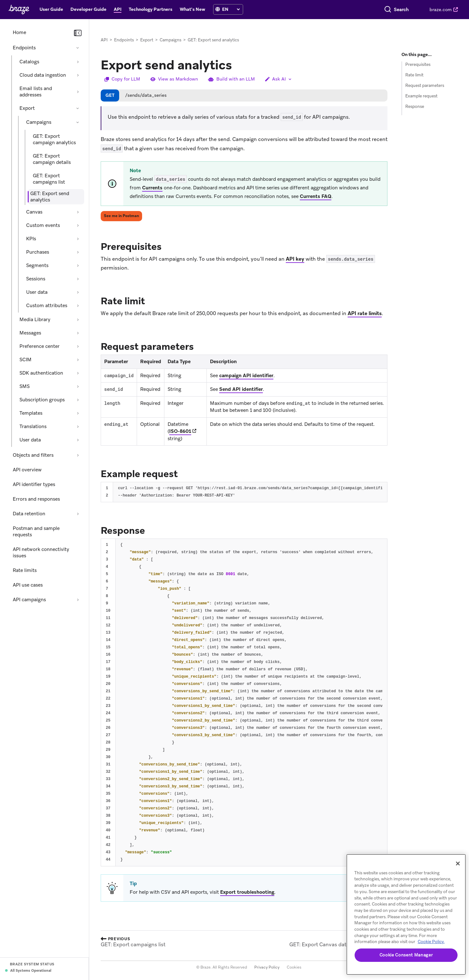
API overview (27, 470)
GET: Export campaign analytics (54, 139)
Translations (33, 427)
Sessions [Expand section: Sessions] (36, 279)
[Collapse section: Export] (78, 108)
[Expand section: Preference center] (78, 346)
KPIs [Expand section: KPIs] (31, 239)
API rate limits (365, 313)
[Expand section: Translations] (78, 427)
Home (19, 32)
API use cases (28, 585)
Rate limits (25, 570)
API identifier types (34, 484)
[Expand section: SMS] (78, 386)
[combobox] (374, 10)
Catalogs (29, 62)
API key (295, 259)
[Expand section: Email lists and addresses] (78, 92)
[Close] (458, 864)
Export (27, 108)
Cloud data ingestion (43, 75)
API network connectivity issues (41, 553)
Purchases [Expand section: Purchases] (38, 252)
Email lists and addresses (36, 92)
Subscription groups (42, 400)
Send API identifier (241, 389)
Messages (30, 333)
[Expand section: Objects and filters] (78, 455)
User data (30, 440)
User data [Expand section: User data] (37, 292)
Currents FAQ (316, 196)
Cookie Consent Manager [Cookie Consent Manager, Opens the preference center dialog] (406, 955)
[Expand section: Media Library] (78, 320)
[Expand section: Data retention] (78, 514)
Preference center (40, 346)
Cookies (294, 967)
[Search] (335, 10)
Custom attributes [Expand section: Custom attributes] (47, 306)
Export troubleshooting (247, 892)
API (104, 40)
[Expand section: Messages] (78, 333)
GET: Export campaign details (52, 159)
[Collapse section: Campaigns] (78, 122)
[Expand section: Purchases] (78, 252)
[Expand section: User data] (78, 292)
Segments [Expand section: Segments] (37, 265)
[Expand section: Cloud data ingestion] (78, 75)
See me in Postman (121, 216)
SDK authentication (41, 373)
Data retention (29, 514)
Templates (31, 413)
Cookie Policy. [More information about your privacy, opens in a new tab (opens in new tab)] (431, 942)
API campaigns (29, 600)
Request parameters (425, 85)
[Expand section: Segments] (78, 265)
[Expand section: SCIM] (78, 360)
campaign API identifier (246, 376)
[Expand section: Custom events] (78, 225)
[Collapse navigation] (78, 33)
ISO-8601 (180, 431)
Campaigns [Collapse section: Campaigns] (39, 122)
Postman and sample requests (36, 532)
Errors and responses (36, 499)
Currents (152, 188)
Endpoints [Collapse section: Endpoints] (24, 48)
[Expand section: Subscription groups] (78, 400)
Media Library (35, 320)
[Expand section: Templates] (78, 413)
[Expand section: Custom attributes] (78, 306)
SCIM (25, 360)
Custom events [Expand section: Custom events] (43, 225)
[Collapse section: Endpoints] (78, 48)
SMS (25, 386)
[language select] (231, 9)
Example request (421, 96)
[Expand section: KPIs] (78, 239)
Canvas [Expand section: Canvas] (34, 212)
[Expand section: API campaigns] (78, 600)
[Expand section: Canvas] (78, 212)
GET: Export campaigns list (49, 179)
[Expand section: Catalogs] (78, 62)
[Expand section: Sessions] (78, 279)
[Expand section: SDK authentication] (78, 373)
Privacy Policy (267, 967)
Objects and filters (33, 455)
